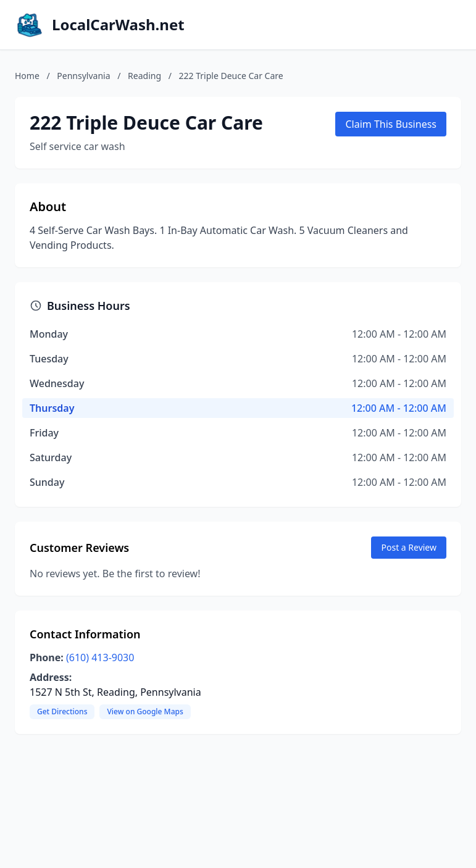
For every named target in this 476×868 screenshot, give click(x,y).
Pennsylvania (83, 76)
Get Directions (62, 712)
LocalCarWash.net (118, 25)
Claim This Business (391, 124)
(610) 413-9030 (100, 657)
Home (27, 76)
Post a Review (409, 547)
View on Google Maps (145, 712)
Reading (144, 76)
